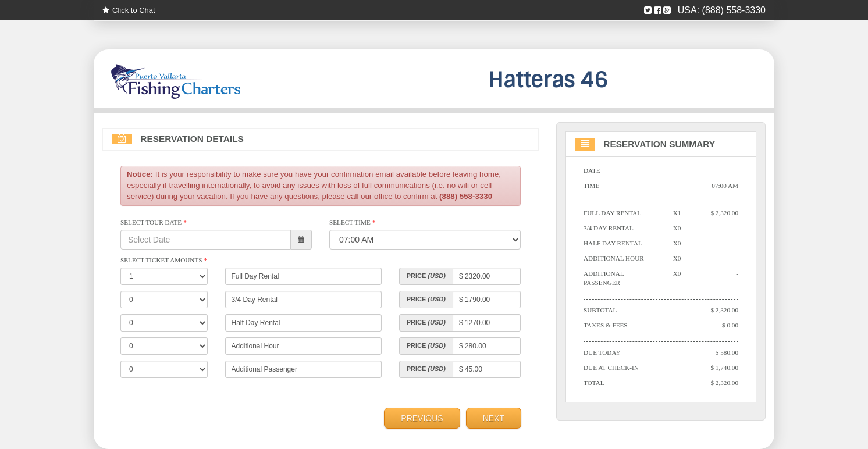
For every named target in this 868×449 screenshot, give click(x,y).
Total (594, 383)
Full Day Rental (612, 213)
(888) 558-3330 (734, 10)
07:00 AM (725, 186)
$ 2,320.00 (724, 213)
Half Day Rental (613, 243)
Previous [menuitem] (422, 418)
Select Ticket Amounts (164, 260)
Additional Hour (614, 258)
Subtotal (600, 310)
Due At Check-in (611, 368)
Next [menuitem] (494, 418)
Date (592, 170)
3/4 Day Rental (609, 228)
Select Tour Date (153, 222)
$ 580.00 (727, 352)
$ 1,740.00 (724, 368)
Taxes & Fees (606, 325)
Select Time (352, 222)
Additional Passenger (604, 278)
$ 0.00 (730, 325)
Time (591, 186)
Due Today (602, 352)
